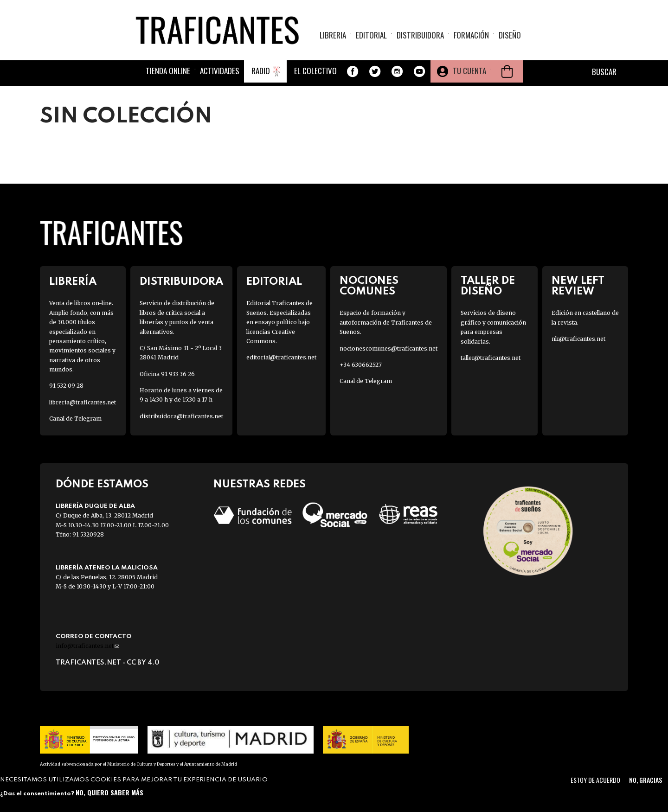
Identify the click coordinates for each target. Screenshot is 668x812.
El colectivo (315, 71)
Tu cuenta (469, 71)
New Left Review (578, 286)
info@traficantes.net (87, 646)
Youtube (419, 71)
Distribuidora (420, 35)
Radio (261, 71)
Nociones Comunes (369, 286)
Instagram (397, 71)
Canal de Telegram (75, 419)
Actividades (220, 71)
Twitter (375, 71)
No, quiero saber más (109, 792)
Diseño (510, 35)
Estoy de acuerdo (595, 780)
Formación (471, 35)
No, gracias (646, 780)
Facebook (353, 71)
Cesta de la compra (507, 71)
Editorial (371, 35)
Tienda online (168, 71)
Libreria (333, 35)
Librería (73, 282)
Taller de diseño (488, 286)
